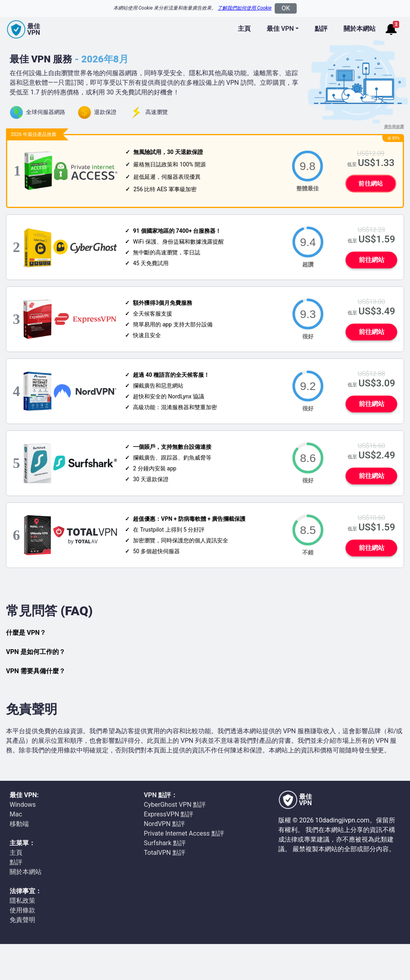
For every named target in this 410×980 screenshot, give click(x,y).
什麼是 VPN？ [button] (26, 633)
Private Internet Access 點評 (184, 833)
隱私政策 (22, 901)
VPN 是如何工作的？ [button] (36, 652)
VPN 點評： (161, 795)
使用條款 (22, 910)
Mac (16, 814)
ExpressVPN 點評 (169, 814)
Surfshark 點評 (165, 843)
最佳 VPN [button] (280, 29)
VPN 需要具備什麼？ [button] (36, 671)
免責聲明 (22, 920)
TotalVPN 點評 (164, 853)
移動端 (19, 824)
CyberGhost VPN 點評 (175, 805)
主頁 (244, 29)
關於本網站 (360, 29)
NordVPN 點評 (164, 824)
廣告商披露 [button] (394, 127)
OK (286, 8)
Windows (23, 805)
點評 (321, 29)
